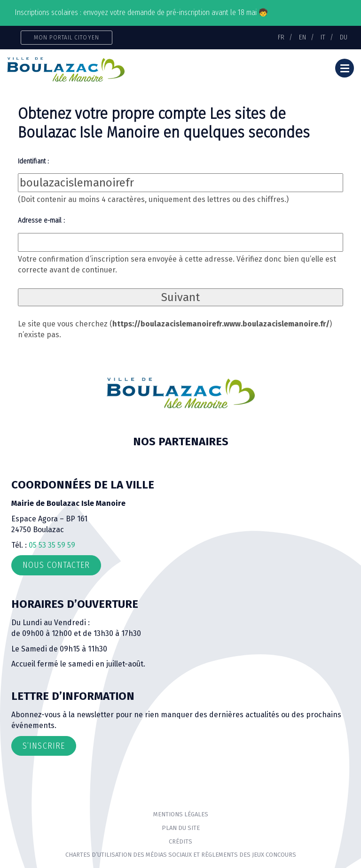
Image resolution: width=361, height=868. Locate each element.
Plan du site (181, 828)
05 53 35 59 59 (52, 545)
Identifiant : (33, 161)
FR (281, 37)
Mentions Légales (181, 814)
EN (302, 37)
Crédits (180, 841)
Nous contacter (56, 565)
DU (344, 37)
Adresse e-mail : (41, 220)
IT (323, 37)
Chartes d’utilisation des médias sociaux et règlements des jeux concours (181, 855)
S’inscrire (44, 746)
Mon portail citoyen (67, 37)
